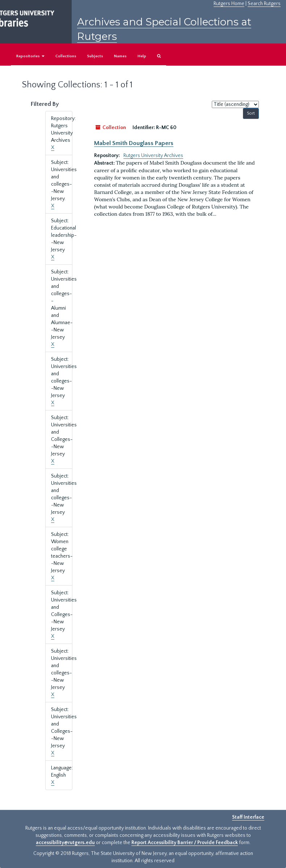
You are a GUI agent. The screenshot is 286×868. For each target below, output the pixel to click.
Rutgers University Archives (153, 156)
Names (120, 56)
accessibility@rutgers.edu (65, 843)
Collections (66, 56)
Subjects (95, 56)
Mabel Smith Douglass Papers (134, 143)
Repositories (30, 56)
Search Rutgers (264, 4)
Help (142, 56)
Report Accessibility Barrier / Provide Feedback (185, 843)
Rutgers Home (229, 4)
